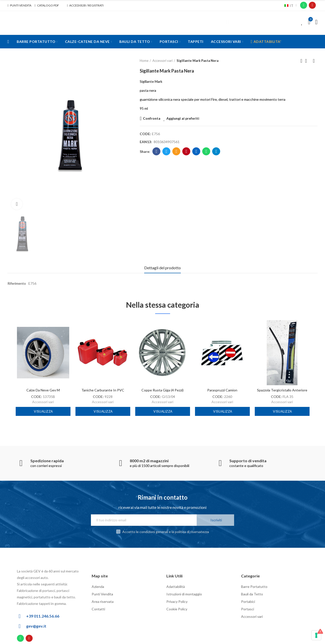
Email (176, 151)
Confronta (152, 118)
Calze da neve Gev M (43, 390)
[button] (19, 5)
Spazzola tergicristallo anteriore (282, 390)
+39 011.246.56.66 (43, 611)
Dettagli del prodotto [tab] (162, 268)
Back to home (308, 61)
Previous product (301, 61)
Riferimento (17, 283)
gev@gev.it (36, 621)
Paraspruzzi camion (222, 390)
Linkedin (196, 151)
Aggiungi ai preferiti (183, 118)
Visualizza (43, 411)
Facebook (157, 151)
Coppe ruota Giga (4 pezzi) (162, 390)
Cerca (228, 22)
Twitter (166, 151)
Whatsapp (206, 151)
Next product (314, 61)
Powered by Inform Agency (286, 642)
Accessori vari (43, 402)
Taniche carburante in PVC (103, 390)
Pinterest (186, 151)
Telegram (216, 151)
